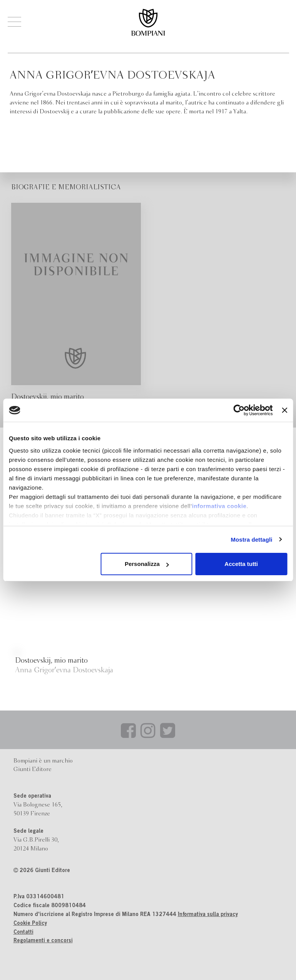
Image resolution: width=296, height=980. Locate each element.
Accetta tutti (241, 564)
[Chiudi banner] (284, 410)
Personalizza (147, 564)
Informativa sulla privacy (208, 915)
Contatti (23, 933)
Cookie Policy (30, 924)
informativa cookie (219, 506)
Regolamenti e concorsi (43, 941)
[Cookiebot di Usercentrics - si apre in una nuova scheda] (239, 410)
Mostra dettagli (251, 540)
